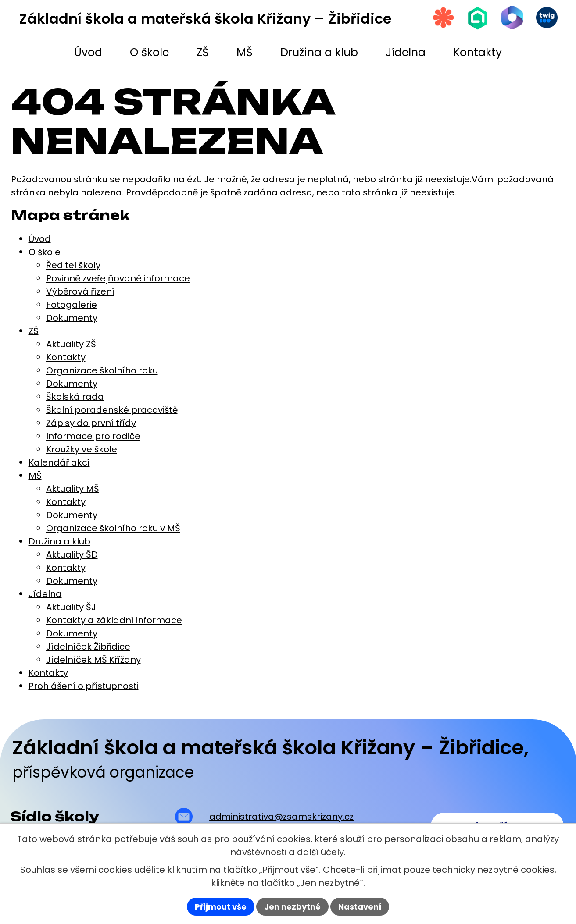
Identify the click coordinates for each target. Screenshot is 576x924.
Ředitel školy (73, 265)
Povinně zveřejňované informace (118, 278)
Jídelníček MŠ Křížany (93, 660)
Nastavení (360, 907)
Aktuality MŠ (73, 489)
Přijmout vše (221, 907)
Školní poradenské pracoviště (112, 410)
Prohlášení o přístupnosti (84, 686)
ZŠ (34, 331)
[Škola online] (476, 18)
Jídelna (45, 594)
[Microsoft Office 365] (512, 18)
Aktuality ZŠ (71, 344)
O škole (45, 252)
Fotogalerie (72, 305)
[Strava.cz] (441, 18)
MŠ (35, 476)
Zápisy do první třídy (91, 423)
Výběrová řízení (80, 291)
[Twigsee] (547, 18)
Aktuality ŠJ (71, 607)
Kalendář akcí (59, 462)
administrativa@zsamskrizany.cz (281, 817)
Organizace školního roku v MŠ (113, 528)
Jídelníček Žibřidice (88, 647)
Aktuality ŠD (72, 554)
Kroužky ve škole (82, 449)
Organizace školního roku (102, 370)
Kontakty (66, 357)
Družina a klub (59, 541)
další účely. (321, 852)
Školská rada (75, 397)
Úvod (40, 239)
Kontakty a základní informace (114, 620)
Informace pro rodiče (93, 436)
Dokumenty (72, 318)
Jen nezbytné (292, 907)
